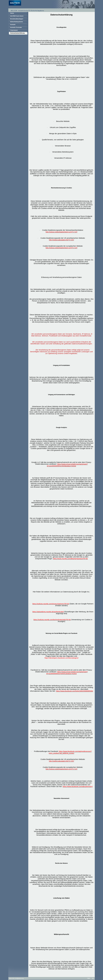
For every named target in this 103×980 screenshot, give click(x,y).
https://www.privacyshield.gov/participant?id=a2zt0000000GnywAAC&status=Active (67, 673)
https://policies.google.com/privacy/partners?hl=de (51, 604)
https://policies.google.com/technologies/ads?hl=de (52, 620)
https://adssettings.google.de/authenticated (48, 612)
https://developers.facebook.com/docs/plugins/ (61, 658)
